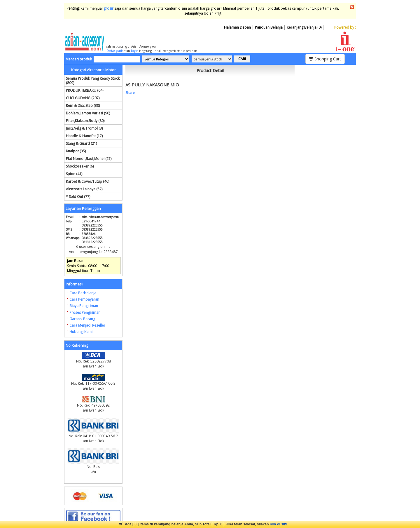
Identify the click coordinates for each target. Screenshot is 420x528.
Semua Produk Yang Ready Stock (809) (93, 81)
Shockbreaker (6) (80, 166)
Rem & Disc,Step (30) (83, 106)
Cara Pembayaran (84, 299)
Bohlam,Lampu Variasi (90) (88, 113)
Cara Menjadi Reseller (87, 325)
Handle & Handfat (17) (84, 136)
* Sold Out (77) (78, 197)
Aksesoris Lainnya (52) (84, 189)
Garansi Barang (82, 319)
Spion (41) (74, 174)
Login (135, 51)
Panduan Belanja (269, 27)
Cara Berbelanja (83, 293)
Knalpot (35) (76, 151)
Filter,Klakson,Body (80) (85, 121)
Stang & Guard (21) (81, 143)
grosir (108, 8)
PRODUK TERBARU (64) (85, 90)
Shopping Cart (325, 59)
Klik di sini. (279, 524)
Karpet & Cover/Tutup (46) (87, 181)
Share (130, 93)
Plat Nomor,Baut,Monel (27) (89, 159)
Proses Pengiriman (85, 312)
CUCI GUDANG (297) (83, 98)
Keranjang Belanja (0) (304, 27)
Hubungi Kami (81, 332)
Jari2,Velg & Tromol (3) (84, 128)
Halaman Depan (237, 27)
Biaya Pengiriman (84, 306)
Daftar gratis (115, 51)
